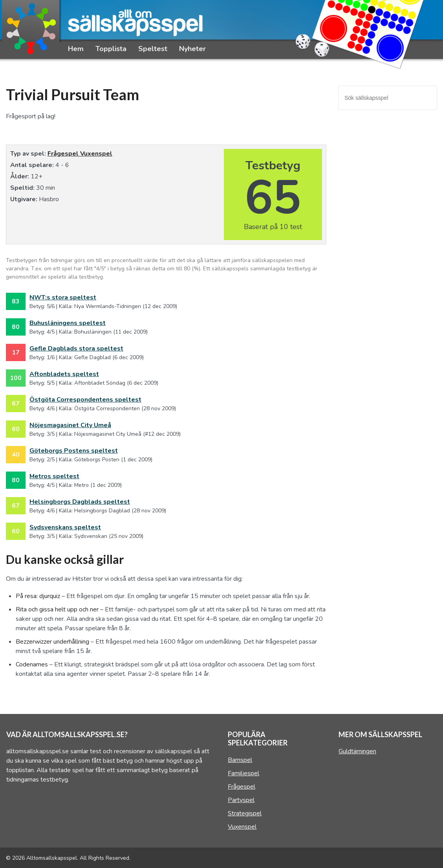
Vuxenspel (96, 154)
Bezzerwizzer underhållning (52, 642)
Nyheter (192, 49)
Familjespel (243, 773)
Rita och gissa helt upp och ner (57, 609)
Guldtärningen (357, 751)
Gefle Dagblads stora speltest (76, 349)
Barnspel (240, 760)
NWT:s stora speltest (63, 297)
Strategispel (245, 813)
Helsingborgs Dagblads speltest (80, 502)
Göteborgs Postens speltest (74, 451)
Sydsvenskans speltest (65, 527)
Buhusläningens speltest (68, 323)
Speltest (153, 49)
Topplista (111, 49)
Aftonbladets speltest (64, 374)
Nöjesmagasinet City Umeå (70, 425)
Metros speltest (54, 476)
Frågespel (64, 154)
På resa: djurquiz (38, 596)
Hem (76, 49)
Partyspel (241, 800)
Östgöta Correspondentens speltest (85, 400)
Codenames (32, 664)
